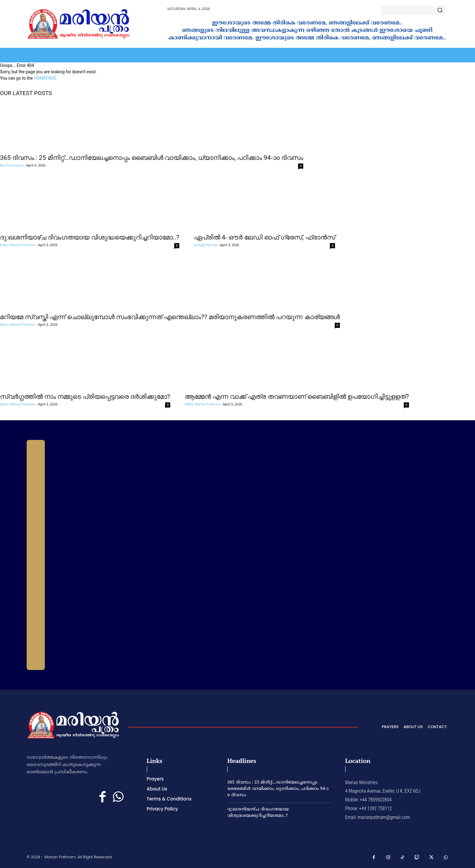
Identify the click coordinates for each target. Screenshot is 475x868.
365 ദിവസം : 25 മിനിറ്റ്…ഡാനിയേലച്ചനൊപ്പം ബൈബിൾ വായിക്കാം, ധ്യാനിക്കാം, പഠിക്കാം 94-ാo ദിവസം (152, 158)
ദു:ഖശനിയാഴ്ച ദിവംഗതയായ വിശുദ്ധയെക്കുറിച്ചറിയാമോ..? (90, 237)
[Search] (440, 11)
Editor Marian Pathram (18, 245)
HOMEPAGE (45, 78)
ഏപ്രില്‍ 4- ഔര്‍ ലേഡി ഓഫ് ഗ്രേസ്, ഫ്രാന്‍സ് (264, 237)
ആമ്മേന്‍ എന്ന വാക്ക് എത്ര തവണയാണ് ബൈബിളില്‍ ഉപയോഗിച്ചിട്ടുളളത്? (297, 397)
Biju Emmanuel (12, 165)
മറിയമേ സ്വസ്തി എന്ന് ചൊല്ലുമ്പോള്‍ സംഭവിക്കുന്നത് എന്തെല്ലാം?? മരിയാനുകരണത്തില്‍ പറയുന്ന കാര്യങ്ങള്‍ (170, 317)
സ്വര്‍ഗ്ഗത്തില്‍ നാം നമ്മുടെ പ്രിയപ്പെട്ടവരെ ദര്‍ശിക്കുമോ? (85, 397)
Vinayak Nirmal (206, 245)
